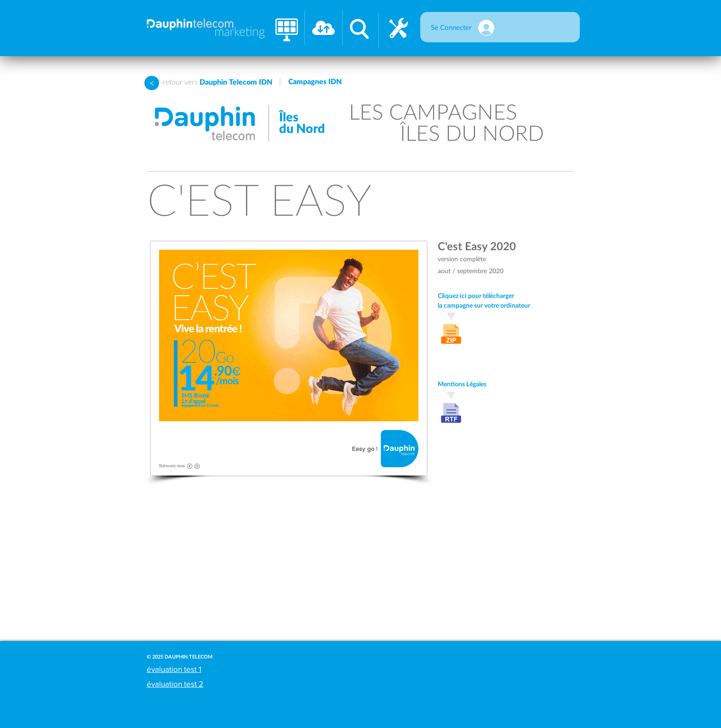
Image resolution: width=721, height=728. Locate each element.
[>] (152, 83)
